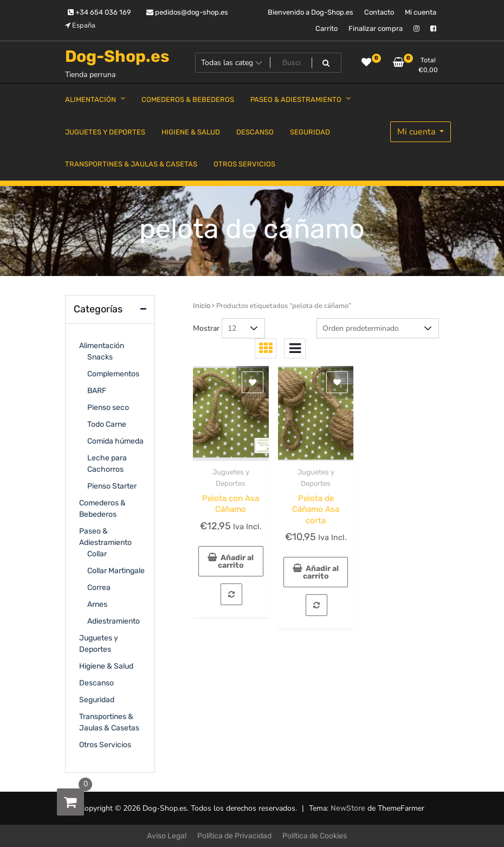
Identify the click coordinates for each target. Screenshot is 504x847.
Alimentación (102, 346)
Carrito (327, 28)
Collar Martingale (116, 571)
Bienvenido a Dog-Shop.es (311, 12)
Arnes (97, 604)
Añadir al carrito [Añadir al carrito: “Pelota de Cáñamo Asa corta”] (321, 572)
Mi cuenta (421, 12)
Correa (99, 588)
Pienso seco (108, 408)
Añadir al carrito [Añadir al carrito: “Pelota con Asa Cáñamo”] (236, 562)
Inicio (202, 306)
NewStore (348, 808)
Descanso (96, 683)
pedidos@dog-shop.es (187, 12)
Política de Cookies (315, 836)
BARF (97, 391)
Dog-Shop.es (117, 56)
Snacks (100, 357)
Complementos (113, 374)
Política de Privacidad (234, 836)
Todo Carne (107, 424)
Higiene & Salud (106, 666)
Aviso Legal (167, 836)
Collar (97, 554)
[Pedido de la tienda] (378, 328)
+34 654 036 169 (99, 12)
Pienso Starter (112, 486)
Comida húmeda (115, 441)
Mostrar (206, 328)
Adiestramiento (114, 621)
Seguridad (97, 700)
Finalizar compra (376, 28)
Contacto (379, 12)
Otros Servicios (105, 745)
